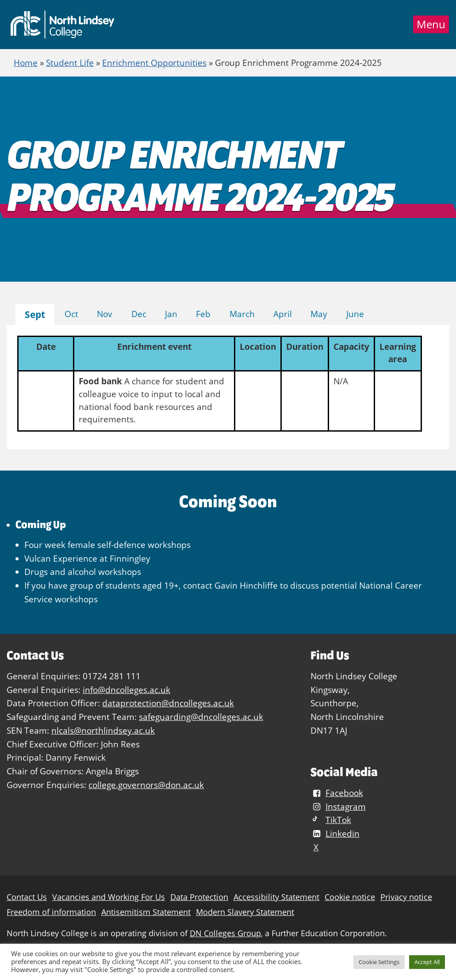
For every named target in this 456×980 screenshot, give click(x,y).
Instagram (338, 806)
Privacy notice (406, 897)
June (355, 314)
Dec (139, 314)
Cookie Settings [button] (379, 962)
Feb (203, 314)
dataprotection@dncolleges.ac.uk (168, 703)
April (283, 314)
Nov (105, 314)
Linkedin (335, 833)
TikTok (331, 820)
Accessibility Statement (276, 897)
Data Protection (199, 897)
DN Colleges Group (225, 933)
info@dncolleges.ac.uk (126, 690)
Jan (171, 314)
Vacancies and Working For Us (109, 897)
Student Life (70, 63)
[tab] (35, 315)
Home (26, 63)
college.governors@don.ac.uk (146, 785)
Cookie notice (350, 897)
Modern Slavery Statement (245, 912)
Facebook (337, 793)
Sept (35, 314)
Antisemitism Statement (146, 912)
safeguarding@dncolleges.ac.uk (201, 717)
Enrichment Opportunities (154, 63)
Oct (71, 314)
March (242, 314)
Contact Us (27, 897)
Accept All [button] (427, 962)
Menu (431, 24)
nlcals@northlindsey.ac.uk (103, 730)
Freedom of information (51, 912)
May (319, 314)
